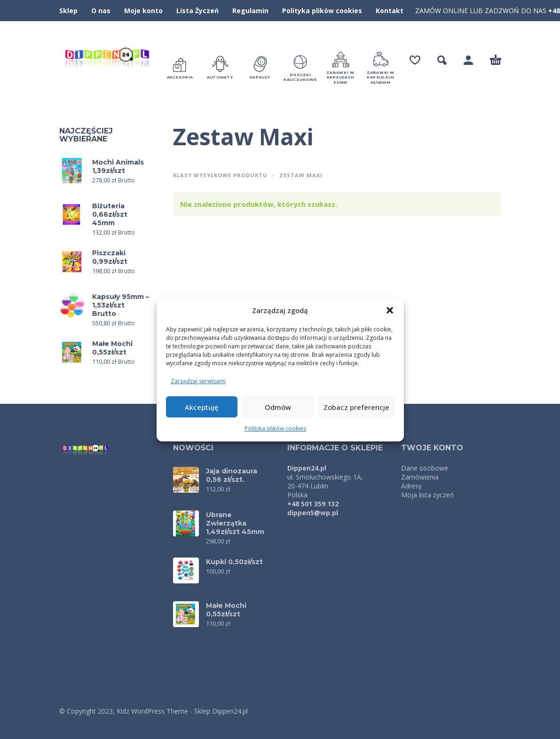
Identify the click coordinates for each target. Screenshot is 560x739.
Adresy (411, 486)
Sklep (68, 11)
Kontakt (390, 11)
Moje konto (143, 11)
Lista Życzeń (197, 11)
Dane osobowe (425, 468)
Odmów (278, 407)
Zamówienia (420, 477)
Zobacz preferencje (356, 407)
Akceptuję (202, 407)
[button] (390, 310)
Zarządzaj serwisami (198, 381)
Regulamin (250, 11)
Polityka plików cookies (275, 428)
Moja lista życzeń (428, 495)
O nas (101, 11)
